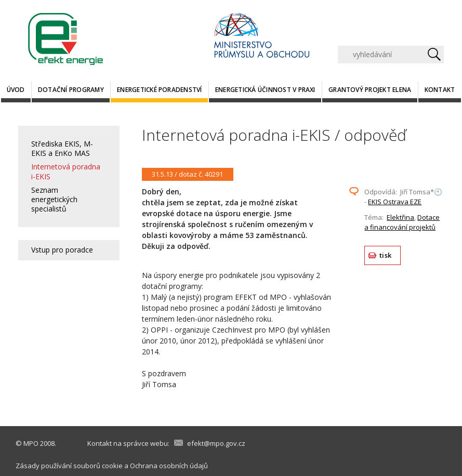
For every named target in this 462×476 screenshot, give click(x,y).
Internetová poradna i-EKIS (66, 171)
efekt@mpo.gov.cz (216, 443)
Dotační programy (71, 90)
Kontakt (440, 90)
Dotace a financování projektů (402, 222)
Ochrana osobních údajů (169, 466)
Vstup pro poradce (62, 250)
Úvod (16, 90)
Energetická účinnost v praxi (265, 90)
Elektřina (400, 217)
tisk (385, 255)
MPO (31, 443)
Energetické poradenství (160, 90)
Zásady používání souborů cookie (69, 466)
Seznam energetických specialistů (54, 199)
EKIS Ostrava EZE (395, 202)
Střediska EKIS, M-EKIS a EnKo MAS (62, 148)
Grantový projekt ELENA (370, 90)
